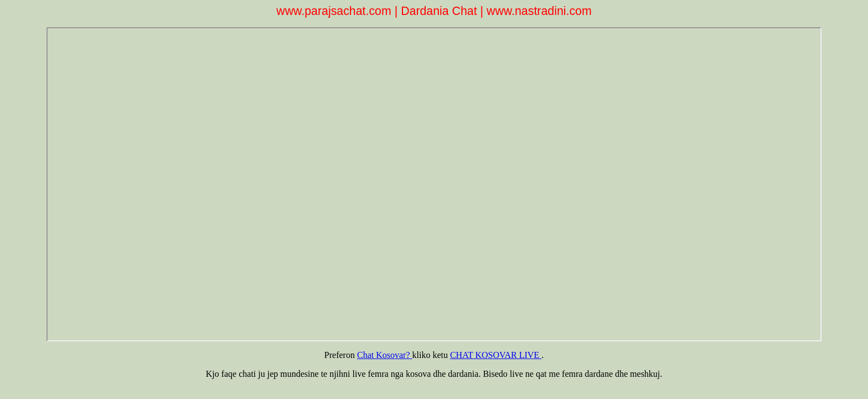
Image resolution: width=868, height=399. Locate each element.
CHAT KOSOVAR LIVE (496, 355)
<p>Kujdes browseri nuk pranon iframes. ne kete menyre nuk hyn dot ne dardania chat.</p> (434, 184)
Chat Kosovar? (385, 355)
